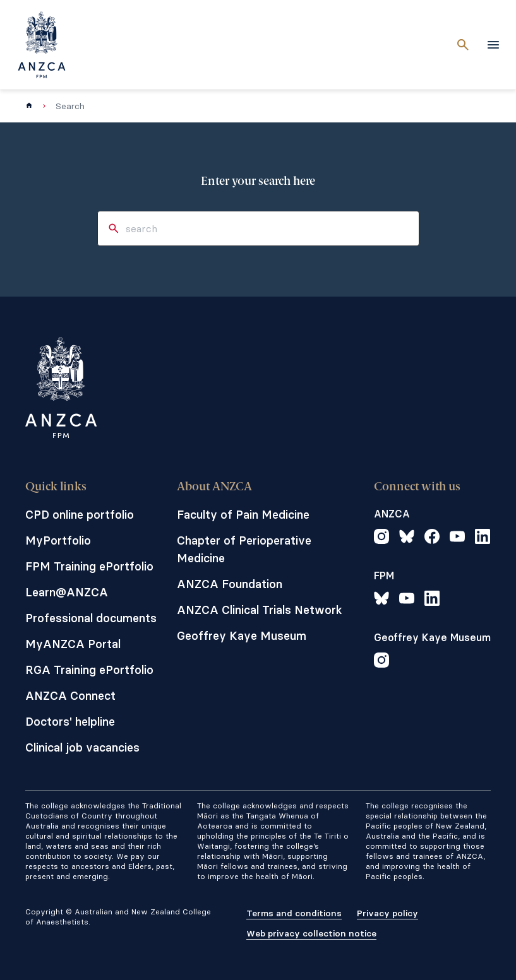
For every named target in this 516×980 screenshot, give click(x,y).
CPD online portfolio (80, 515)
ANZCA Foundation (230, 584)
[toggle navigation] (493, 45)
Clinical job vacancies (82, 747)
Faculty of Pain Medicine (243, 515)
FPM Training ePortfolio (89, 566)
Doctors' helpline (70, 722)
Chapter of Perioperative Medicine (244, 549)
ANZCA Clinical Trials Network (260, 610)
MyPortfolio (58, 540)
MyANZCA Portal (73, 644)
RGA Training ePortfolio (89, 670)
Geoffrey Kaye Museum (242, 636)
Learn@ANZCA (67, 592)
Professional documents (91, 618)
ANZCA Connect (70, 696)
